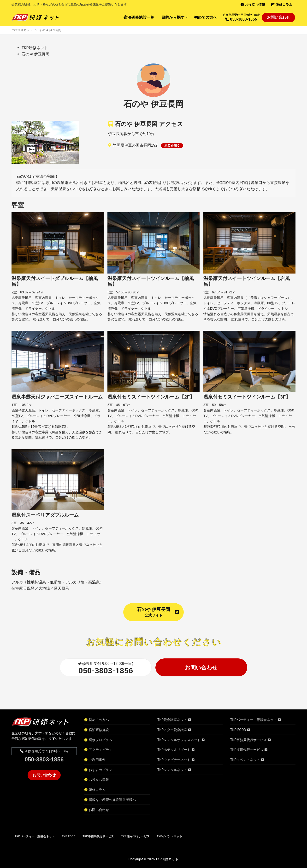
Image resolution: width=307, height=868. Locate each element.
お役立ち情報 (99, 780)
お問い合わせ (201, 668)
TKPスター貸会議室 (172, 730)
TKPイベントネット (245, 760)
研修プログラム (100, 740)
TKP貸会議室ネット (172, 720)
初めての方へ (99, 720)
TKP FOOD (238, 730)
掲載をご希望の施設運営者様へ (112, 800)
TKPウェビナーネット (174, 760)
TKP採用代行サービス (247, 750)
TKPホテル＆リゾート (174, 750)
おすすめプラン (100, 770)
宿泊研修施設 (99, 730)
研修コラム (97, 790)
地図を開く (172, 146)
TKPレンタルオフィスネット (179, 740)
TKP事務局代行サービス (248, 740)
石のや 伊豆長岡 (158, 612)
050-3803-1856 (106, 671)
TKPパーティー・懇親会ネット (254, 720)
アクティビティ (100, 750)
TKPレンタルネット (172, 770)
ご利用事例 (97, 760)
